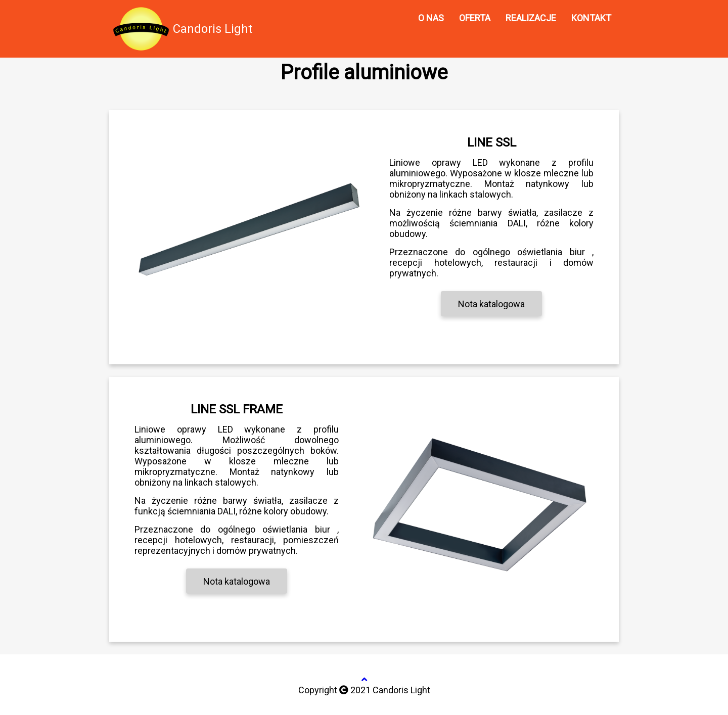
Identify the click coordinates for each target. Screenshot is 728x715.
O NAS (431, 18)
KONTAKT (591, 18)
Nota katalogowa (491, 304)
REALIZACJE (531, 18)
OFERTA (475, 18)
